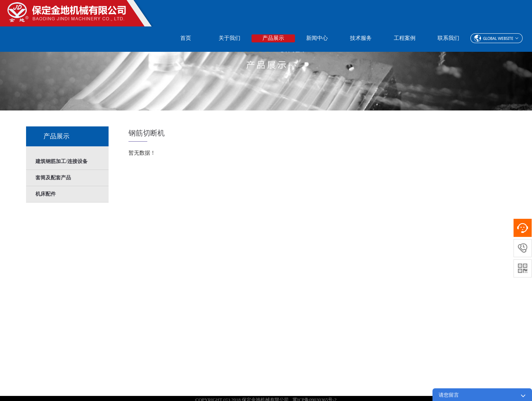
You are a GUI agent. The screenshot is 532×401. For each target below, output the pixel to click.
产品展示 (273, 38)
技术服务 (361, 38)
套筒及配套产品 (53, 178)
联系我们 (448, 38)
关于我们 (229, 38)
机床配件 (46, 194)
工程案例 (405, 38)
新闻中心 (317, 38)
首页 (186, 38)
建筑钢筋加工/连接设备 (62, 161)
